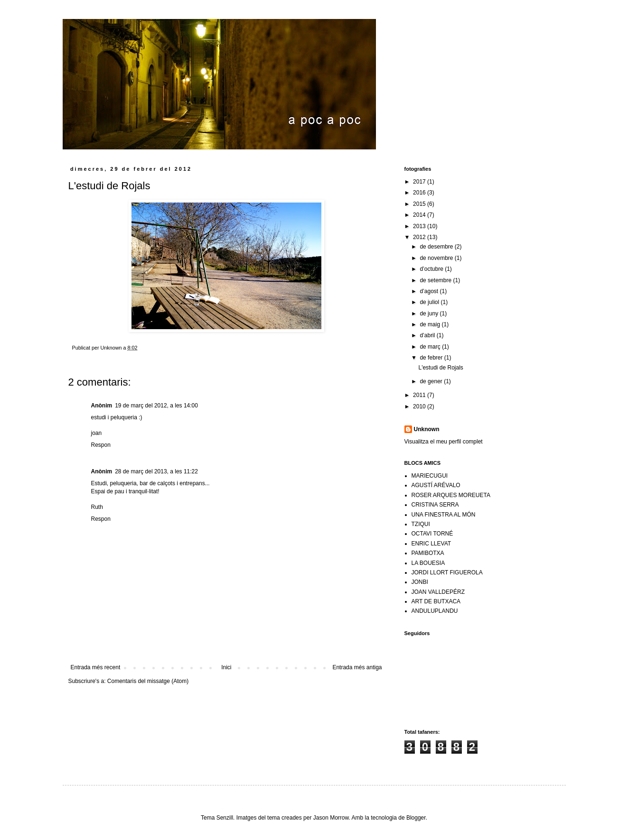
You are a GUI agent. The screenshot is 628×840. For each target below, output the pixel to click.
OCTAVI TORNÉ (432, 534)
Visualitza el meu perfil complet (444, 442)
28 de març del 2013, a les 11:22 (156, 471)
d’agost (430, 291)
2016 (420, 193)
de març (431, 347)
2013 (420, 226)
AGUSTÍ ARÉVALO (436, 485)
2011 (420, 395)
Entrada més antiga (357, 667)
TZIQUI (421, 524)
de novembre (437, 258)
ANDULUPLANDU (435, 611)
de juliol (430, 302)
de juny (430, 314)
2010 (420, 406)
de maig (431, 324)
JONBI (420, 582)
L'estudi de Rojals (441, 368)
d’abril (428, 335)
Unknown (427, 429)
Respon (101, 445)
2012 (420, 237)
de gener (432, 381)
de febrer (432, 358)
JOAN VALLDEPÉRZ (438, 592)
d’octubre (432, 269)
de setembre (436, 280)
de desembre (437, 247)
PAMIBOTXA (428, 553)
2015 (420, 204)
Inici (226, 667)
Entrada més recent (96, 667)
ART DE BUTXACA (436, 601)
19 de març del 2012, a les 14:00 (156, 406)
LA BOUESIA (428, 563)
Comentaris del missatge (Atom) (148, 681)
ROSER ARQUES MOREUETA (451, 495)
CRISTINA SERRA (435, 505)
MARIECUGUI (430, 476)
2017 (420, 182)
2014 (420, 215)
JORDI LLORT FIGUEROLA (447, 572)
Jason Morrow (331, 818)
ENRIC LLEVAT (431, 544)
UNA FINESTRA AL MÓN (444, 515)
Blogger (416, 818)
